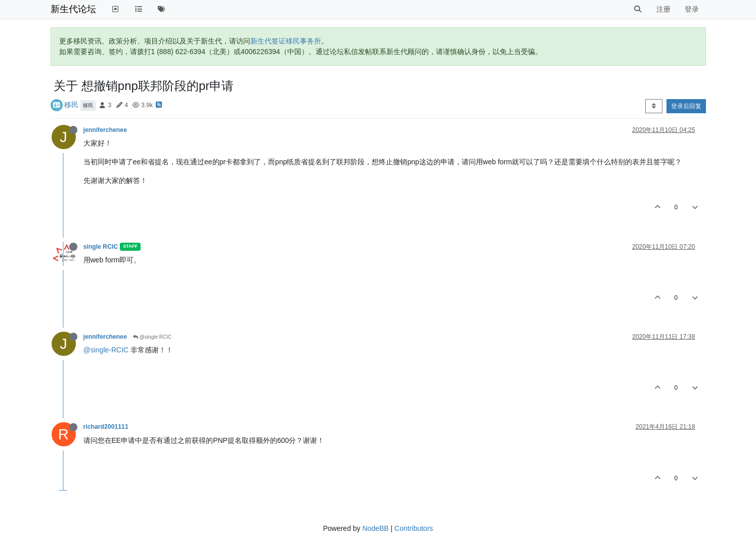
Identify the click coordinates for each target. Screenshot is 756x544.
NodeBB (375, 528)
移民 (71, 105)
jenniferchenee (105, 130)
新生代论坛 (73, 9)
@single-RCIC (106, 350)
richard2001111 (106, 427)
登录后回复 (686, 106)
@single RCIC (152, 337)
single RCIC (101, 247)
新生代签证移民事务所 (286, 41)
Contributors (414, 528)
